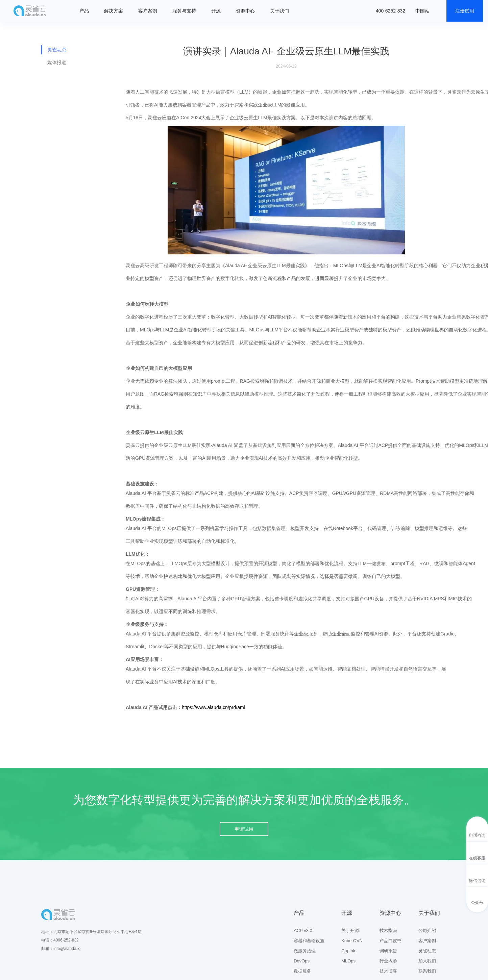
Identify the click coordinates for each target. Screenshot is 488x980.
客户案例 (148, 11)
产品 (84, 11)
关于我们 (279, 11)
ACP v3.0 (303, 931)
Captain (349, 951)
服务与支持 (184, 11)
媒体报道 (57, 62)
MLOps (348, 961)
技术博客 (388, 971)
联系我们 (427, 971)
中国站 (422, 11)
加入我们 (427, 961)
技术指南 (388, 931)
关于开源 (350, 931)
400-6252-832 (391, 11)
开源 (216, 11)
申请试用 (244, 829)
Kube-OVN (352, 941)
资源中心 (245, 11)
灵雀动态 (57, 50)
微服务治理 (305, 951)
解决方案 (114, 11)
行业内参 (388, 961)
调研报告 (388, 951)
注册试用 (465, 11)
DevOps (302, 961)
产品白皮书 (391, 941)
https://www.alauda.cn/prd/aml (213, 707)
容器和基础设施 (309, 941)
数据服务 (302, 971)
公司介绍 (427, 931)
